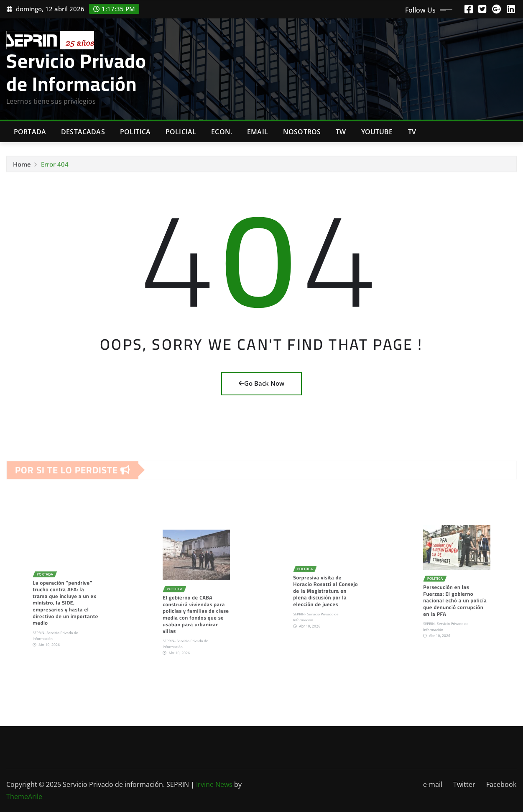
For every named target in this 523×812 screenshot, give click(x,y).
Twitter (464, 784)
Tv (412, 132)
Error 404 (55, 170)
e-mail (433, 784)
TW (341, 132)
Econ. (222, 132)
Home (22, 170)
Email (258, 132)
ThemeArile (24, 797)
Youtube (377, 132)
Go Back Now (261, 383)
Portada (30, 132)
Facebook (501, 784)
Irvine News (214, 784)
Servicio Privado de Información (76, 72)
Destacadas (83, 132)
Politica (135, 132)
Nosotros (302, 132)
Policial (181, 132)
